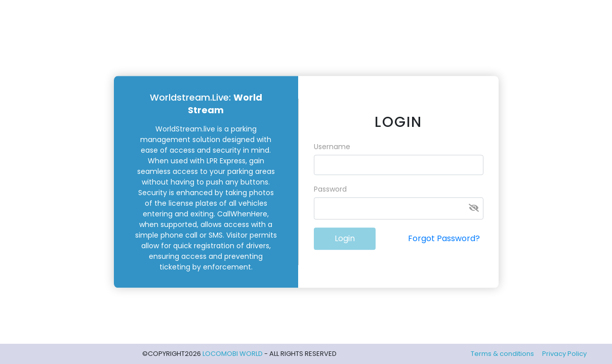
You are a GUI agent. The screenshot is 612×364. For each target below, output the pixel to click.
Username (332, 147)
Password (330, 190)
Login (345, 239)
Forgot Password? (444, 239)
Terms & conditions (502, 354)
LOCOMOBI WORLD (233, 354)
